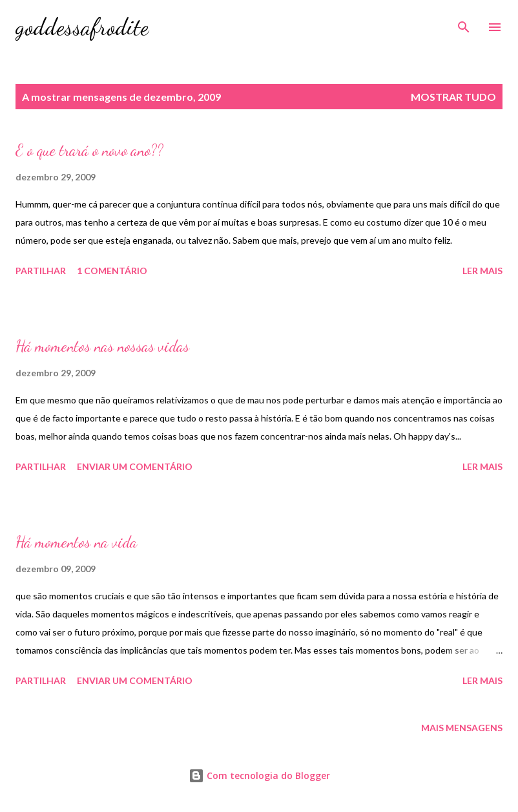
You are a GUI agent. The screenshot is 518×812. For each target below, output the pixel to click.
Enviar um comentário (135, 466)
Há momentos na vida (76, 542)
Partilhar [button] (41, 271)
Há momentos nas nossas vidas (102, 346)
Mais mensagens (462, 728)
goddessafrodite (82, 27)
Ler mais (482, 271)
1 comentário (112, 271)
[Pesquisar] (464, 23)
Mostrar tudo (453, 97)
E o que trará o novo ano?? (89, 150)
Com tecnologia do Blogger (259, 775)
